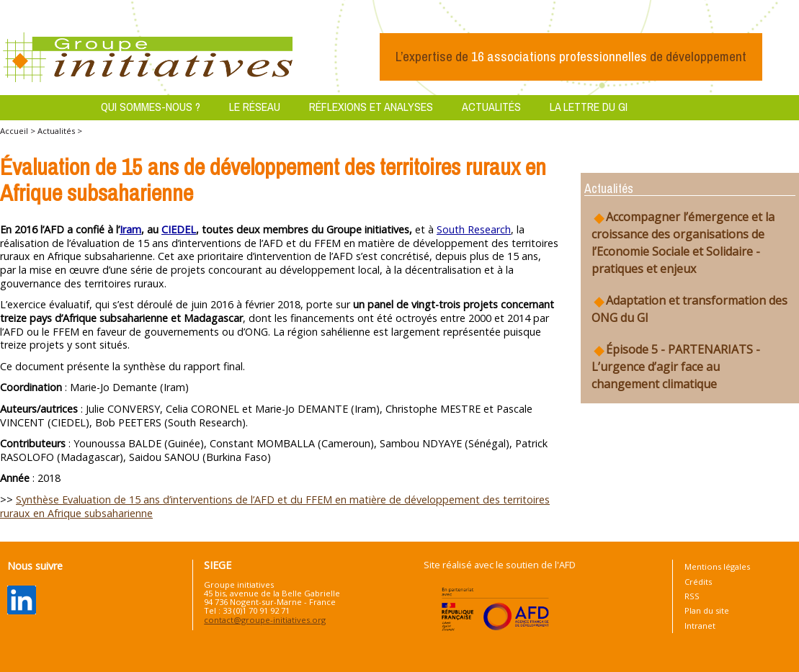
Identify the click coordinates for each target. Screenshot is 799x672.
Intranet (700, 626)
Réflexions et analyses (371, 107)
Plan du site (707, 610)
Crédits (698, 582)
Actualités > (60, 131)
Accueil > (19, 131)
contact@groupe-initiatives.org (265, 620)
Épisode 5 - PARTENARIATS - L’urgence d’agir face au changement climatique (676, 367)
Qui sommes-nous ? (151, 107)
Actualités (491, 107)
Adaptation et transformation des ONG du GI (689, 309)
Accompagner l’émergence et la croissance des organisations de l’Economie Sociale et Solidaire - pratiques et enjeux (683, 243)
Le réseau (255, 107)
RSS (692, 596)
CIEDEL (179, 229)
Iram (130, 229)
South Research (474, 229)
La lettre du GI (589, 107)
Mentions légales (717, 566)
